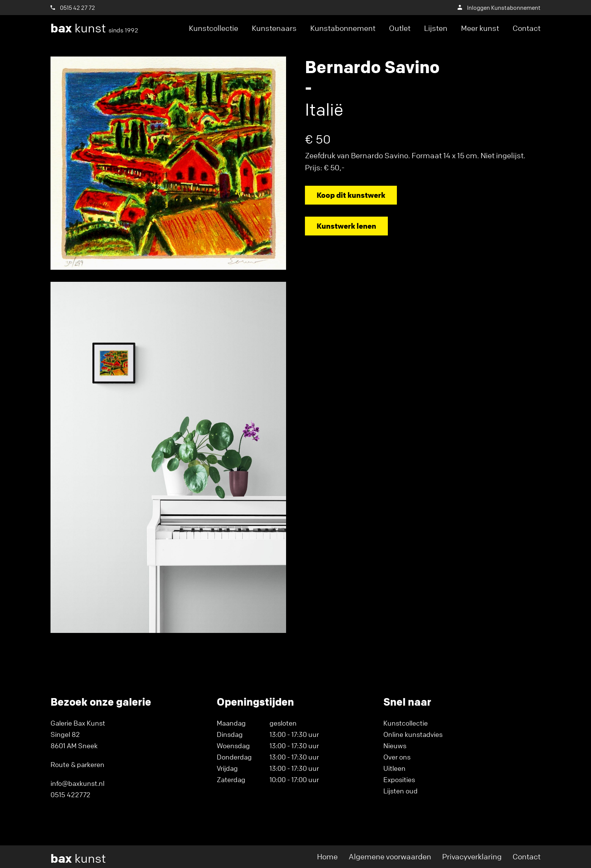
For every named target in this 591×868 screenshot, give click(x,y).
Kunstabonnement (343, 28)
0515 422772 (70, 795)
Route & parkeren (77, 764)
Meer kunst (480, 28)
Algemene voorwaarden (390, 857)
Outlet (400, 28)
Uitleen (394, 768)
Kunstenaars (274, 28)
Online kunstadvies (413, 734)
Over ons (397, 757)
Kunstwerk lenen (346, 226)
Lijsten (436, 28)
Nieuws (395, 746)
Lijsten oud (400, 791)
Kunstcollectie (214, 28)
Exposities (399, 779)
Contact (527, 28)
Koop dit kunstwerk (351, 195)
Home (327, 857)
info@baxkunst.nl (77, 783)
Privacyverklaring (472, 857)
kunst (94, 28)
